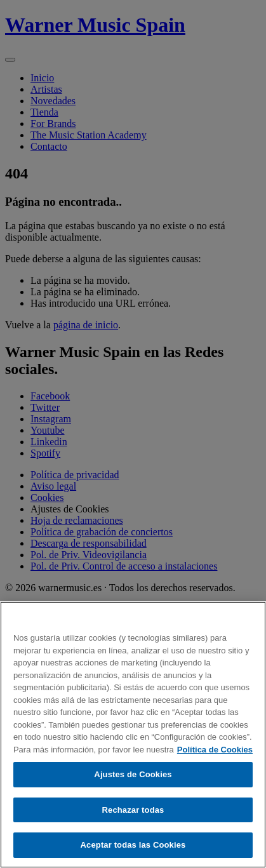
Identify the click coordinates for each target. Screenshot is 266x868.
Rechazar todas (133, 810)
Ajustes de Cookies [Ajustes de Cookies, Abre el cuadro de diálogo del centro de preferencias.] (133, 774)
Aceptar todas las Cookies (133, 845)
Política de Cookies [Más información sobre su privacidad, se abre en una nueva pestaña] (215, 750)
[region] (133, 735)
